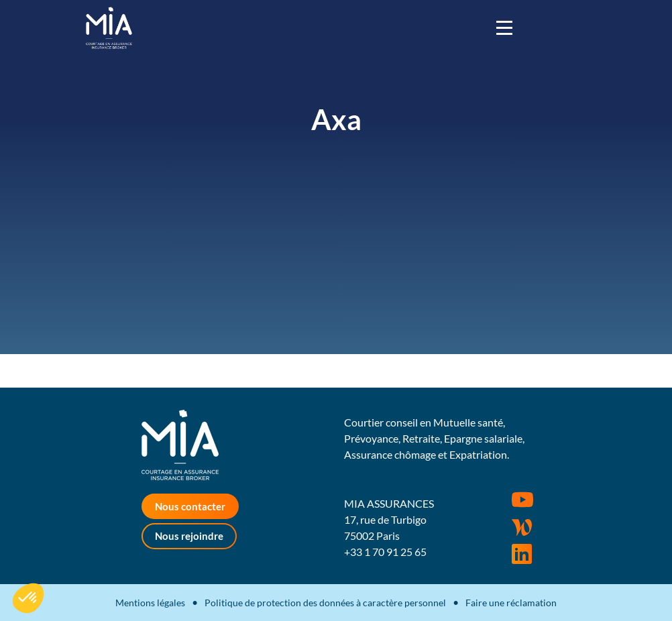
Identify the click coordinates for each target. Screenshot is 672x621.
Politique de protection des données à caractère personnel (325, 603)
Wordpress (522, 527)
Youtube (522, 500)
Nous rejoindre (189, 536)
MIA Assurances (109, 28)
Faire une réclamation (511, 603)
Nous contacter (190, 506)
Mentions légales (150, 603)
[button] (28, 598)
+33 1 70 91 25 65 (385, 552)
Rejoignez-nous (522, 554)
